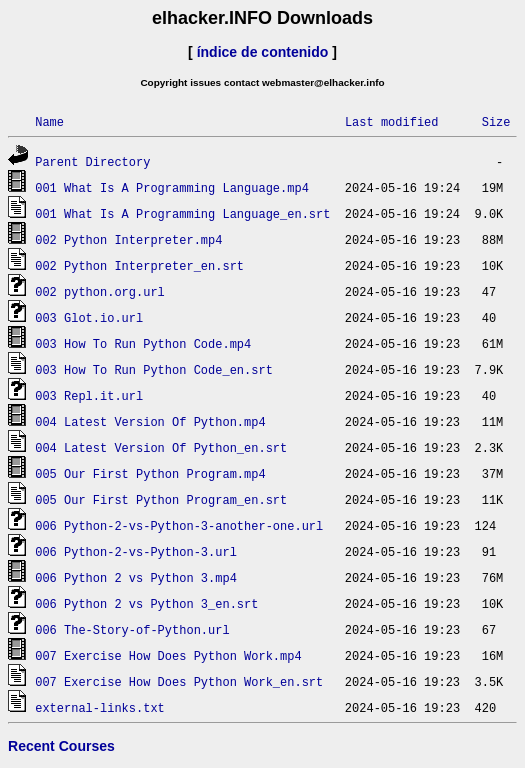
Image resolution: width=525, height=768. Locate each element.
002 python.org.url (100, 291)
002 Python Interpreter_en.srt (139, 265)
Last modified (392, 121)
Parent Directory (92, 161)
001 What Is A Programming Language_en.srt (182, 213)
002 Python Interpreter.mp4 (128, 239)
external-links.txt (100, 707)
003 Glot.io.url (89, 317)
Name (49, 121)
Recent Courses (61, 746)
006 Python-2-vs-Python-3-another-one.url (179, 525)
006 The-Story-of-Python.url (132, 629)
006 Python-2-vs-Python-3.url (136, 551)
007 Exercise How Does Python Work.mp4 (168, 655)
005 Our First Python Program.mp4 (150, 473)
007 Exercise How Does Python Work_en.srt (179, 681)
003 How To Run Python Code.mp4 (143, 343)
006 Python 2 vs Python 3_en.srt (146, 603)
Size (496, 121)
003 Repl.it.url (89, 395)
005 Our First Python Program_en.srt (161, 499)
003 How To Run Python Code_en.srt (154, 369)
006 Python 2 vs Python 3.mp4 (136, 577)
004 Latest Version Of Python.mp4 (150, 421)
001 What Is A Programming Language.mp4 (172, 187)
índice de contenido (263, 52)
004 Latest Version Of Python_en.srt (161, 447)
